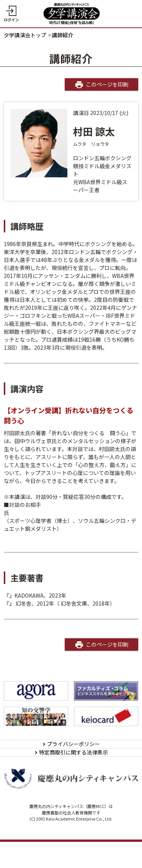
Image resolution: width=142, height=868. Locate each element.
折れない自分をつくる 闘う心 (44, 595)
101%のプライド (30, 603)
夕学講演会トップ (25, 35)
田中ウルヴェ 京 (23, 513)
